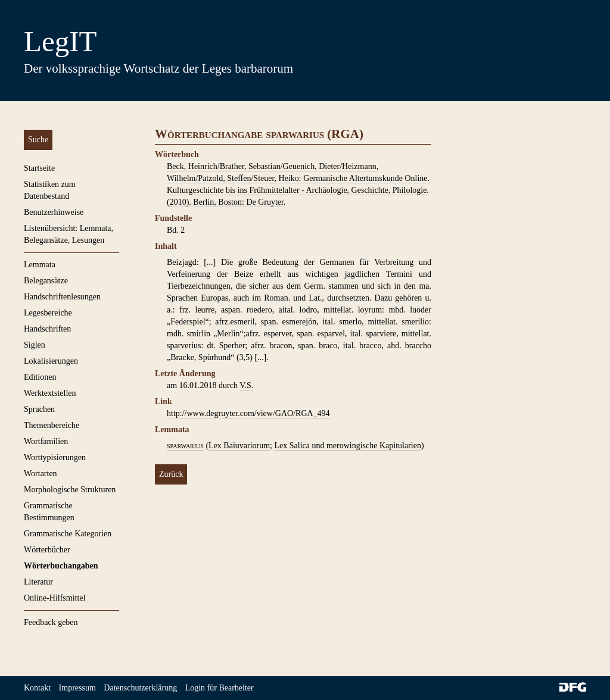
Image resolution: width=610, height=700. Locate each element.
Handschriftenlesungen (62, 297)
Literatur (38, 582)
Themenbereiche (52, 425)
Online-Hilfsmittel (55, 598)
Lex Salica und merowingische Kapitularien (347, 446)
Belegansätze (46, 281)
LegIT (60, 41)
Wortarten (41, 474)
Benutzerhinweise (54, 212)
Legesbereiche (48, 313)
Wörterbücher (47, 550)
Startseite (39, 168)
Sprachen (39, 409)
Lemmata (40, 265)
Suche (38, 140)
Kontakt (37, 688)
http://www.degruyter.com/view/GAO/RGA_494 (248, 413)
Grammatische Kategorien (68, 534)
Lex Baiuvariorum (239, 446)
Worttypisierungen (55, 457)
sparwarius (185, 446)
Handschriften (47, 329)
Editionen (40, 377)
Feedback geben (51, 622)
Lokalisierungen (51, 361)
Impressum (77, 688)
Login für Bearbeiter (220, 688)
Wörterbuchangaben (61, 566)
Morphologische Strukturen (70, 490)
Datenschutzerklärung (140, 688)
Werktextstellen (50, 393)
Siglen (35, 345)
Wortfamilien (46, 441)
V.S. (246, 385)
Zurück (171, 474)
